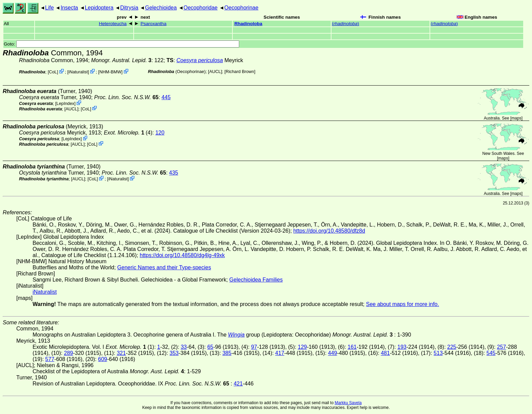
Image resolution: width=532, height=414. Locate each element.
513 (438, 353)
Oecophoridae (201, 8)
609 (103, 359)
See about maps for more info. (403, 304)
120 (160, 133)
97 (254, 347)
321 (121, 353)
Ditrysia (129, 8)
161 (352, 347)
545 (491, 353)
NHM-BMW (110, 72)
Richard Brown (240, 71)
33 (184, 347)
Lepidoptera (99, 8)
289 (68, 353)
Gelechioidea (161, 8)
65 (210, 347)
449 (333, 353)
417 (280, 353)
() (345, 24)
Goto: (121, 44)
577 (50, 359)
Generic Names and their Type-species (164, 267)
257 (502, 347)
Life (50, 8)
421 (238, 384)
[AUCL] (215, 71)
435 (174, 173)
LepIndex (65, 103)
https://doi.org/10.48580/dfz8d (329, 231)
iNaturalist (78, 72)
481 (385, 353)
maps (516, 118)
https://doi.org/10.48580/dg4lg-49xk (182, 255)
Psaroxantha (153, 24)
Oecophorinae (241, 8)
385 (227, 353)
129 (302, 347)
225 (452, 347)
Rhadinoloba (248, 24)
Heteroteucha (113, 24)
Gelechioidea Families (256, 280)
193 (402, 347)
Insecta (69, 8)
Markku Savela (348, 403)
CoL (53, 72)
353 (174, 353)
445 (166, 97)
